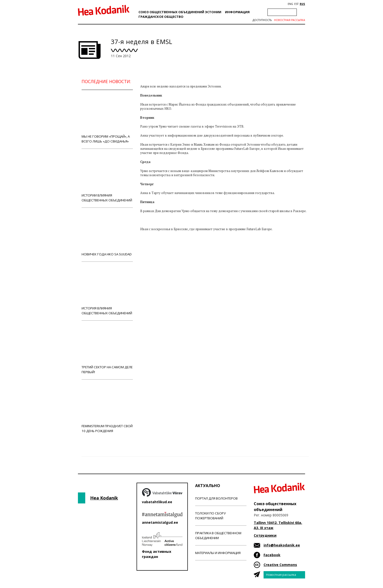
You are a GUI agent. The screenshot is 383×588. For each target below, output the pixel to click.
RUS (302, 4)
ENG (290, 4)
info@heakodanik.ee (282, 545)
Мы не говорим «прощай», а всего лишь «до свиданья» (107, 119)
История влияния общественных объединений (107, 291)
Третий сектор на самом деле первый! (107, 350)
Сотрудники (265, 535)
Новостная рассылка (290, 20)
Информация (237, 12)
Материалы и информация (218, 553)
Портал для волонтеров (216, 498)
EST (296, 4)
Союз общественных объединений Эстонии (180, 12)
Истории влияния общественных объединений (107, 178)
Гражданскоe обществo (161, 17)
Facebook (272, 555)
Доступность (262, 20)
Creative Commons (280, 565)
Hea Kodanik (104, 498)
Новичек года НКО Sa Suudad (107, 234)
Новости (153, 261)
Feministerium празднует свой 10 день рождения (107, 409)
